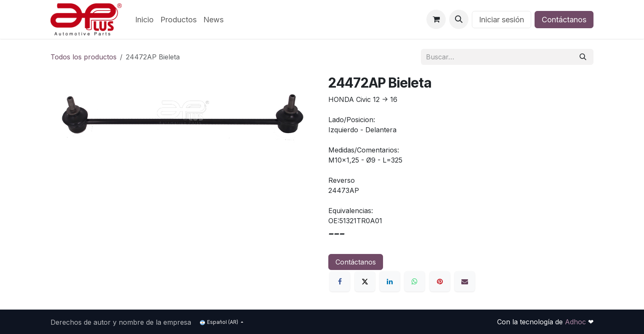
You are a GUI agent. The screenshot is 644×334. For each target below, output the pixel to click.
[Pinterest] (440, 281)
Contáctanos (564, 20)
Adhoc (576, 322)
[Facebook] (340, 281)
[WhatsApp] (415, 281)
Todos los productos (84, 57)
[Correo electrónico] (465, 281)
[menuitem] (144, 20)
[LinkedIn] (390, 281)
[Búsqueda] (583, 57)
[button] (459, 19)
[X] (365, 281)
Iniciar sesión (502, 20)
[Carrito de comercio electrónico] (436, 19)
